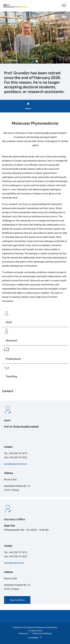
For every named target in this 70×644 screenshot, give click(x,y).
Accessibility (35, 638)
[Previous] (60, 60)
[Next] (67, 60)
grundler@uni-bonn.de (16, 464)
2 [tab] (37, 61)
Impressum (23, 633)
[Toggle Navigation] (64, 6)
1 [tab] (33, 61)
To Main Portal (35, 631)
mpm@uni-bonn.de (14, 563)
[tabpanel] (35, 38)
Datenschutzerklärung (42, 633)
